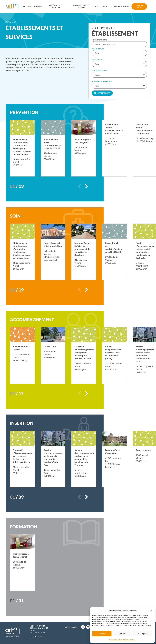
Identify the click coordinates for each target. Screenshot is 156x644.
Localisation (97, 60)
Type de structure (99, 71)
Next (87, 186)
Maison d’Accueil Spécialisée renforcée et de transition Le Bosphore (83, 249)
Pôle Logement (143, 450)
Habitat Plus (50, 347)
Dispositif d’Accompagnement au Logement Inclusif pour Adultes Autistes (84, 353)
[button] (151, 611)
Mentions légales (129, 639)
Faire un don (139, 6)
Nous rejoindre (102, 6)
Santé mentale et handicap (56, 6)
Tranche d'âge (98, 49)
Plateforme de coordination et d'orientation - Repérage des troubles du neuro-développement (21, 148)
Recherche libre (99, 40)
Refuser (122, 634)
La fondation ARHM (32, 6)
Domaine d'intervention (102, 82)
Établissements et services (81, 6)
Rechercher (102, 93)
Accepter (102, 634)
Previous (79, 186)
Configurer (143, 634)
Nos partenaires (120, 6)
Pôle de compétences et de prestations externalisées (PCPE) (113, 353)
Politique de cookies (115, 639)
